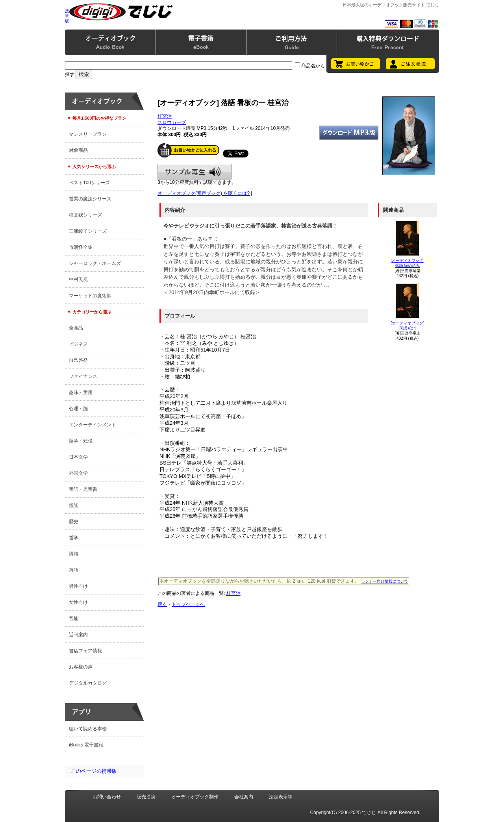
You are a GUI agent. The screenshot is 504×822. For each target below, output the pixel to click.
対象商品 (78, 150)
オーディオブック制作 (195, 797)
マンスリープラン (88, 134)
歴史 (74, 522)
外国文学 (78, 473)
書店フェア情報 (85, 651)
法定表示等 (281, 797)
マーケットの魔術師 (90, 296)
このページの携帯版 (94, 771)
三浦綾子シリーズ (88, 231)
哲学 (74, 538)
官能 (74, 618)
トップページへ (188, 604)
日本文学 (78, 457)
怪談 (74, 505)
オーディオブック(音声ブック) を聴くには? (204, 193)
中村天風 (78, 280)
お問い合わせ (107, 797)
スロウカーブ (172, 122)
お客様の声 (81, 667)
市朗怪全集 (81, 247)
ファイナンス (83, 376)
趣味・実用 (81, 392)
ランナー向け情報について (385, 581)
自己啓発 (78, 360)
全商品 (76, 328)
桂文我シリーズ (85, 215)
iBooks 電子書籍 (86, 745)
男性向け (78, 586)
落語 (74, 570)
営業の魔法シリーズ (90, 199)
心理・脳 (78, 409)
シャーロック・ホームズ (95, 263)
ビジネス (78, 344)
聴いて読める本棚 (88, 729)
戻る (162, 604)
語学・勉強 (81, 441)
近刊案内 (78, 635)
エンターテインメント (93, 425)
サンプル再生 (195, 172)
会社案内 (244, 797)
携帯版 (67, 16)
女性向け (78, 602)
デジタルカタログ (88, 683)
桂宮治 (165, 116)
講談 (74, 554)
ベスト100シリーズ (89, 183)
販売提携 (146, 797)
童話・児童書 (83, 489)
